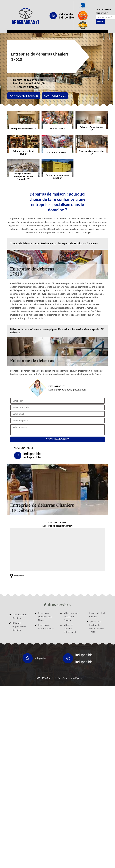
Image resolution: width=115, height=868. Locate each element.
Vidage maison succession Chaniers (71, 617)
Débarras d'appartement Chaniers (20, 626)
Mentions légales (74, 678)
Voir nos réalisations (24, 96)
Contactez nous (55, 96)
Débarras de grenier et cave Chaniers (45, 617)
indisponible (66, 14)
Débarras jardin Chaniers (20, 616)
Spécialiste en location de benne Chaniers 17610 (97, 627)
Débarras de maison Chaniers (46, 627)
